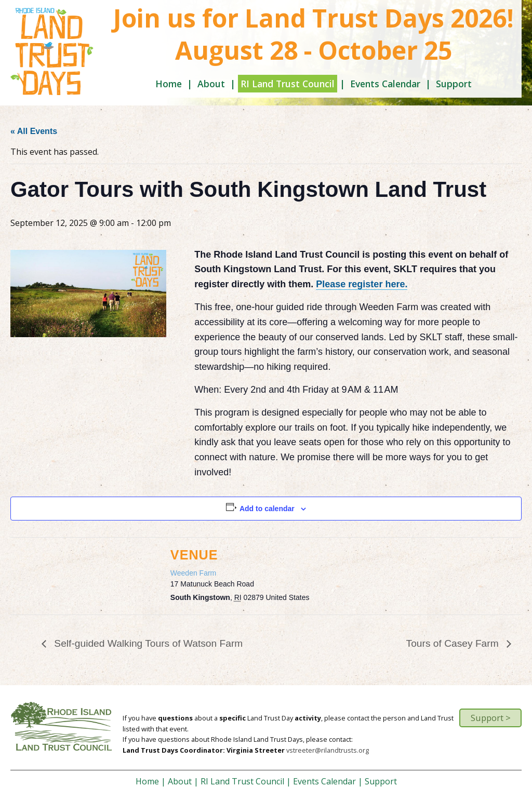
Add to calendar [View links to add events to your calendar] (267, 509)
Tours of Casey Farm (454, 643)
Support (454, 84)
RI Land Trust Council (288, 84)
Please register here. (362, 284)
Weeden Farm (193, 573)
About (211, 84)
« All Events (34, 131)
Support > (491, 718)
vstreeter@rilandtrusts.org (328, 750)
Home (169, 84)
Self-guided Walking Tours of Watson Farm (147, 643)
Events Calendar (385, 84)
